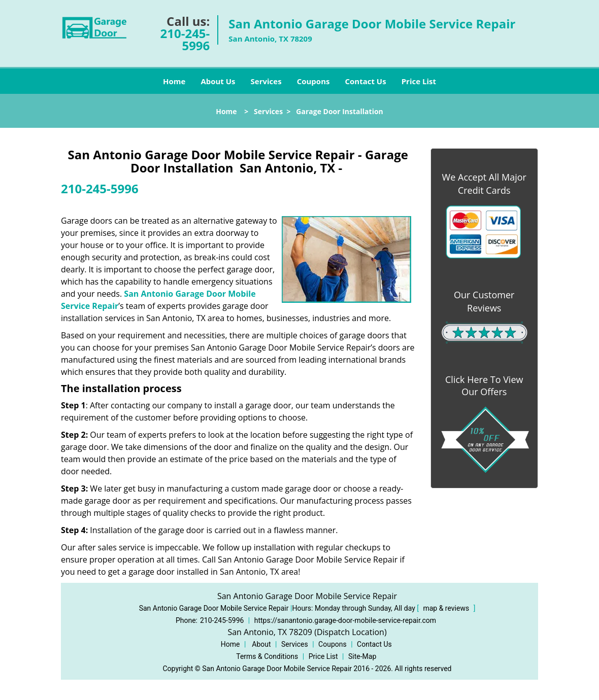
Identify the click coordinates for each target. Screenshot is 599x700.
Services (266, 81)
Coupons (313, 81)
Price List (419, 81)
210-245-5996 (185, 39)
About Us (218, 81)
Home (174, 81)
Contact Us (365, 81)
